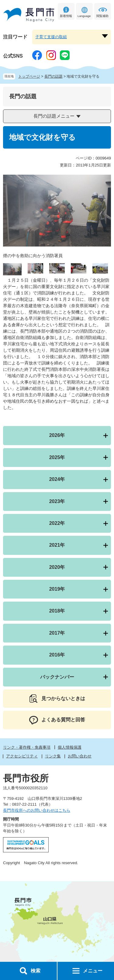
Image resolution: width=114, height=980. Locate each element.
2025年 (57, 457)
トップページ (29, 76)
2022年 (57, 523)
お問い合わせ (80, 756)
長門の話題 (54, 76)
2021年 (57, 545)
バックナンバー (57, 677)
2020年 (57, 567)
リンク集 (53, 756)
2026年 (57, 435)
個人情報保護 (70, 747)
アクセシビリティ (22, 756)
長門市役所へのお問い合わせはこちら (37, 810)
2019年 (57, 589)
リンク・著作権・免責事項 (27, 747)
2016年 (57, 655)
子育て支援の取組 (51, 37)
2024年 (57, 479)
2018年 (57, 611)
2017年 (57, 633)
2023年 (57, 501)
